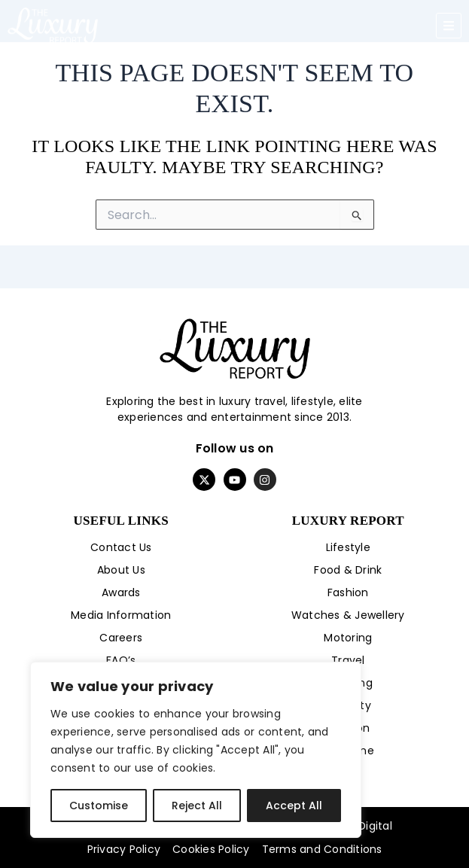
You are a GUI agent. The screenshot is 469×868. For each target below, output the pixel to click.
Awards (121, 592)
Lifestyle (348, 547)
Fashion (348, 592)
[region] (196, 750)
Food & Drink (348, 570)
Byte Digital (362, 826)
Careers (121, 638)
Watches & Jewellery (348, 615)
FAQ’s (121, 660)
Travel (348, 660)
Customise (99, 806)
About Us (121, 570)
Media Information (121, 615)
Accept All (294, 806)
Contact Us (121, 547)
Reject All (197, 806)
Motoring (348, 638)
